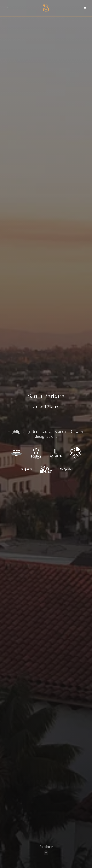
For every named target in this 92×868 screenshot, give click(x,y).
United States (46, 407)
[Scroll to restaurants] (46, 850)
